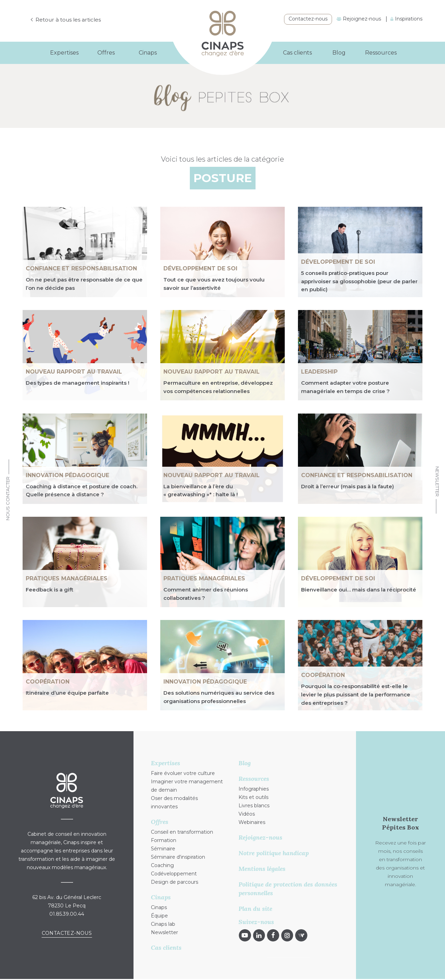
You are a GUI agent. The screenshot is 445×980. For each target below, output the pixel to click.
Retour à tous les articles (70, 20)
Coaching (162, 865)
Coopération (48, 682)
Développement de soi (200, 268)
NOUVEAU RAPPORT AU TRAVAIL (74, 372)
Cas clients (297, 53)
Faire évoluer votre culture (183, 773)
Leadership (319, 372)
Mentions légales (262, 869)
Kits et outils (253, 797)
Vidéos (247, 814)
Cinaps (159, 907)
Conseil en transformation (182, 832)
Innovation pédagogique (67, 475)
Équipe (159, 916)
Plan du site (255, 909)
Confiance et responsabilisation (81, 268)
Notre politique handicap (274, 853)
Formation (164, 840)
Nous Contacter (8, 499)
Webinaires (252, 822)
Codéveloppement (174, 874)
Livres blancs (254, 806)
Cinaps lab (163, 924)
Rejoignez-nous (359, 19)
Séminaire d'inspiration (178, 857)
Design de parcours (175, 882)
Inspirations (406, 19)
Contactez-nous (308, 19)
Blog (339, 53)
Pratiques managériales (67, 578)
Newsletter (437, 481)
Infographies (254, 789)
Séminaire (163, 849)
